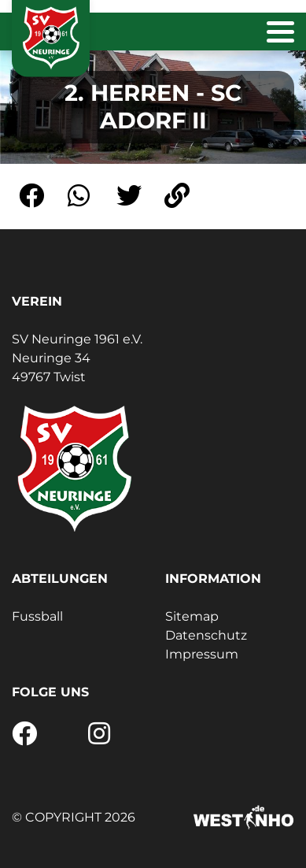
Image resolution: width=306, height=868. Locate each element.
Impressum (202, 654)
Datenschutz (206, 635)
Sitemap (192, 616)
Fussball (37, 616)
